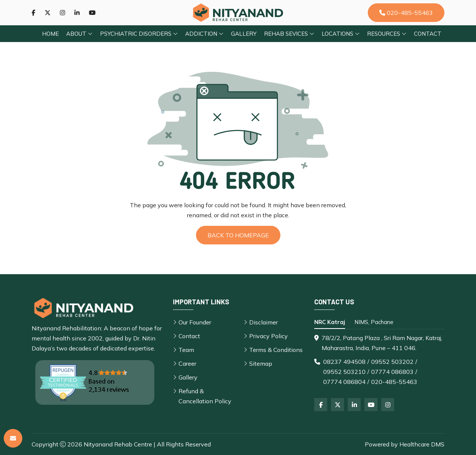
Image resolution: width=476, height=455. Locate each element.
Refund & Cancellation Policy (205, 396)
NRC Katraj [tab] (330, 322)
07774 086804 (344, 382)
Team (186, 350)
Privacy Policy (268, 336)
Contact (428, 34)
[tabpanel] (379, 360)
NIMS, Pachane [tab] (374, 322)
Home (50, 34)
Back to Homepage (238, 235)
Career (187, 363)
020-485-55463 (406, 13)
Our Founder (195, 322)
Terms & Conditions (276, 350)
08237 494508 (344, 362)
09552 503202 (392, 362)
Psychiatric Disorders (139, 34)
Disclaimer (263, 322)
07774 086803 (392, 372)
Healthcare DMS (422, 444)
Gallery (244, 34)
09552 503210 (344, 372)
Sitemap (261, 363)
